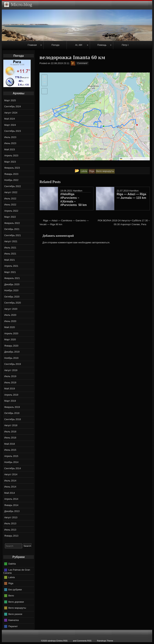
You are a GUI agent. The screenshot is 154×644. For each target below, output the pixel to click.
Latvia (12, 577)
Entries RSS (62, 641)
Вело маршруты (17, 608)
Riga (11, 583)
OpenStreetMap (141, 159)
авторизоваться (101, 242)
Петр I (125, 45)
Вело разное (15, 614)
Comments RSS (84, 641)
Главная (32, 45)
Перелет (13, 626)
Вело (11, 596)
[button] (44, 78)
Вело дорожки (16, 602)
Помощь (102, 45)
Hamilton (78, 191)
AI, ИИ (79, 45)
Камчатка (14, 620)
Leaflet (125, 159)
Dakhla (12, 564)
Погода (56, 45)
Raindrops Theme (105, 641)
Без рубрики (15, 589)
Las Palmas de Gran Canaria (17, 571)
